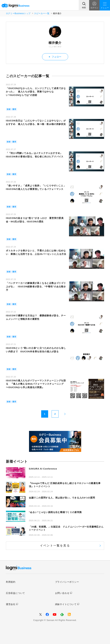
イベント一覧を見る (55, 546)
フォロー (55, 57)
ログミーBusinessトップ (18, 13)
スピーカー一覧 (42, 13)
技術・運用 (11, 109)
